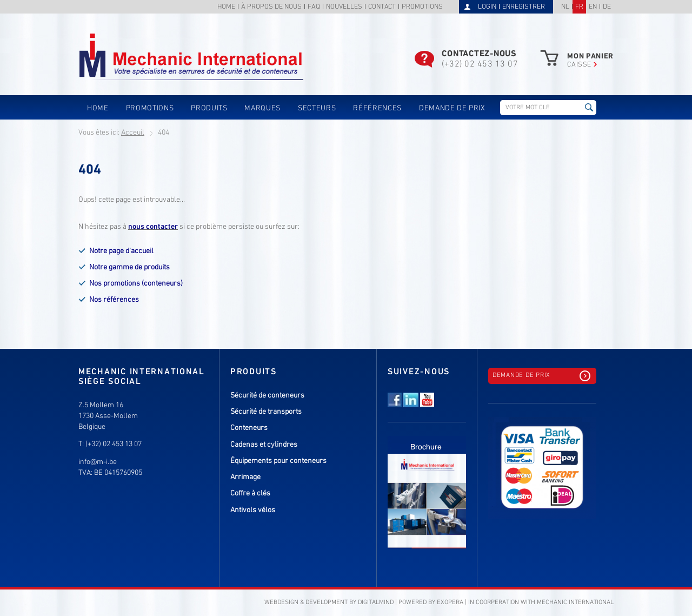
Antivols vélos (253, 510)
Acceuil (133, 133)
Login (487, 7)
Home (226, 7)
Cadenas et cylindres (264, 445)
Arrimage (245, 477)
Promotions (422, 7)
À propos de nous (271, 7)
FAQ (314, 7)
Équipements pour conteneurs (278, 461)
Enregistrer (524, 7)
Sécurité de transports (266, 412)
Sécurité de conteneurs (267, 396)
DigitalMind (376, 602)
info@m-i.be (98, 462)
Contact (382, 7)
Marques (262, 108)
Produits (209, 108)
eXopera (450, 602)
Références (377, 108)
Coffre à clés (250, 494)
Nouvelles (344, 7)
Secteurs (317, 108)
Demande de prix (452, 108)
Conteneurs (249, 428)
